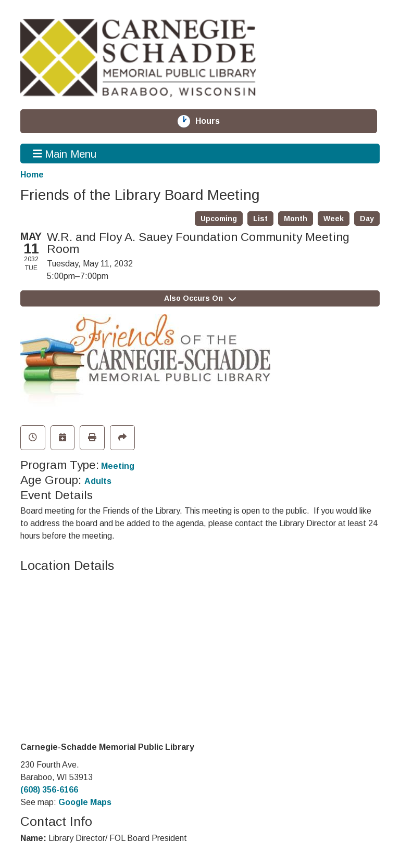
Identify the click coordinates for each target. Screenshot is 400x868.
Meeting (118, 466)
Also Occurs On (200, 298)
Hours (214, 121)
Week (334, 219)
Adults (98, 481)
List (260, 219)
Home (32, 175)
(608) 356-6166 (49, 790)
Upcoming (219, 219)
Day (367, 219)
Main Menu (65, 154)
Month (296, 219)
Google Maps (85, 802)
